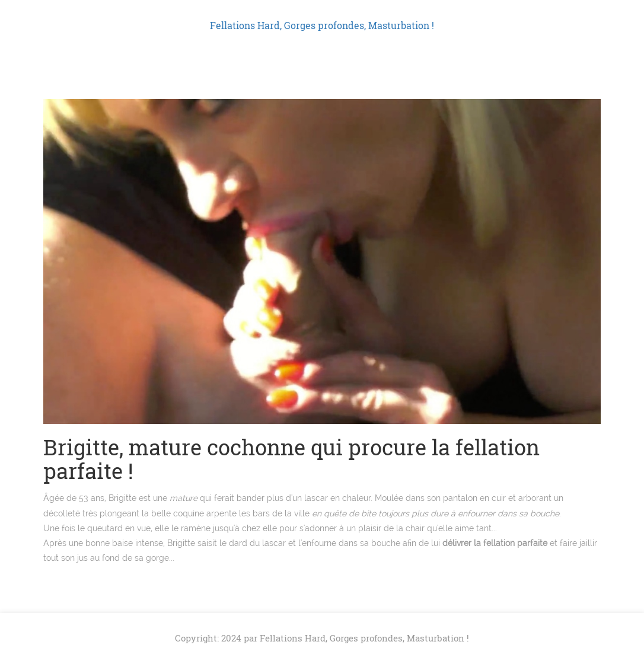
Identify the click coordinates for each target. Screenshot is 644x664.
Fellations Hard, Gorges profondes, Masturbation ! (322, 25)
